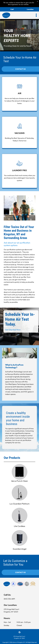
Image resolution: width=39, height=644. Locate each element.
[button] (36, 15)
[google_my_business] (19, 633)
